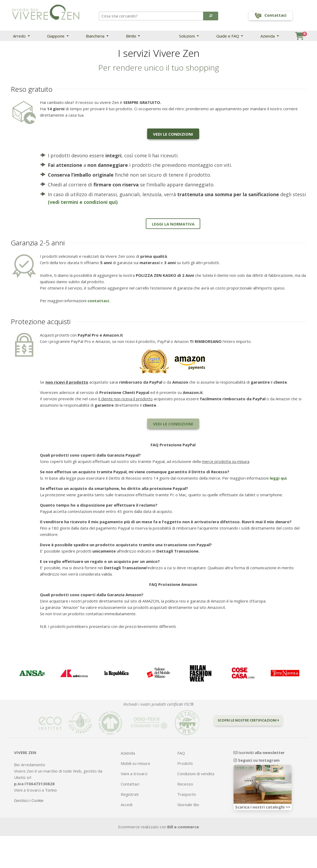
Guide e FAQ (228, 36)
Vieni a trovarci (134, 774)
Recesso (185, 784)
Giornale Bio (188, 805)
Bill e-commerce (183, 827)
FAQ (181, 753)
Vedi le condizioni (173, 134)
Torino (51, 790)
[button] (211, 16)
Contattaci (130, 784)
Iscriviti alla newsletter (259, 752)
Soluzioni (187, 36)
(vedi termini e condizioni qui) (83, 202)
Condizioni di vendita (196, 774)
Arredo (20, 36)
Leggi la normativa (173, 224)
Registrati (130, 794)
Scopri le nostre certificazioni (248, 720)
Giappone (56, 36)
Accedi (127, 805)
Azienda (268, 36)
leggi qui (278, 478)
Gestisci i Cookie (29, 800)
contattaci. (99, 301)
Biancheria (96, 36)
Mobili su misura (135, 763)
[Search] (151, 16)
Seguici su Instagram (257, 760)
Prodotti (185, 763)
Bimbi (132, 36)
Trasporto (187, 794)
